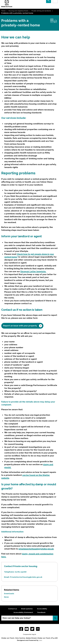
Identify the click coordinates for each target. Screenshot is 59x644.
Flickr (38, 629)
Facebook (21, 629)
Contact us (13, 609)
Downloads (9, 594)
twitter (32, 629)
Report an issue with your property (20, 326)
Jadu (40, 640)
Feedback (41, 612)
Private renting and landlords (41, 11)
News (6, 597)
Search (55, 618)
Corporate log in (30, 634)
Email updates (27, 609)
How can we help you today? (17, 618)
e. (45, 272)
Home (3, 11)
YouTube (27, 629)
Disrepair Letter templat (32, 272)
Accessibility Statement (23, 612)
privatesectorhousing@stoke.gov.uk (36, 549)
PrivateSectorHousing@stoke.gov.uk (26, 577)
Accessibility (42, 609)
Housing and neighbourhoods (18, 11)
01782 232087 (21, 572)
